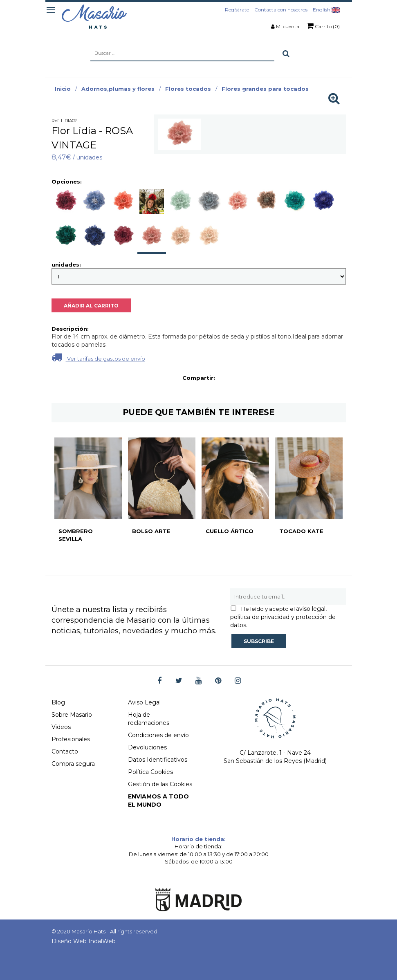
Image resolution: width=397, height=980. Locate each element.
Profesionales (71, 739)
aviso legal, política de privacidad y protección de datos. (283, 617)
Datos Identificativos (158, 760)
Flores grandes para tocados (265, 89)
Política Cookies (150, 772)
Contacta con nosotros (281, 10)
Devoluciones (147, 747)
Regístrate (237, 10)
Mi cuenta (288, 26)
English (326, 10)
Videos (61, 727)
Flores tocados (188, 89)
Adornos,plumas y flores (118, 89)
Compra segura (73, 764)
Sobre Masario (72, 715)
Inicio (63, 89)
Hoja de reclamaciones (149, 719)
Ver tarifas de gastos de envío (98, 357)
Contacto (65, 751)
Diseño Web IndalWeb (84, 941)
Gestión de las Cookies (160, 784)
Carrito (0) (323, 26)
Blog (58, 702)
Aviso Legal (144, 702)
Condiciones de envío (158, 735)
